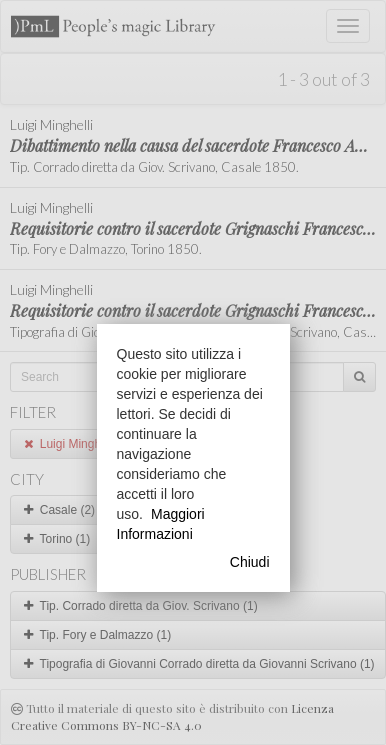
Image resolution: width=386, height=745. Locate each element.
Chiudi (250, 562)
